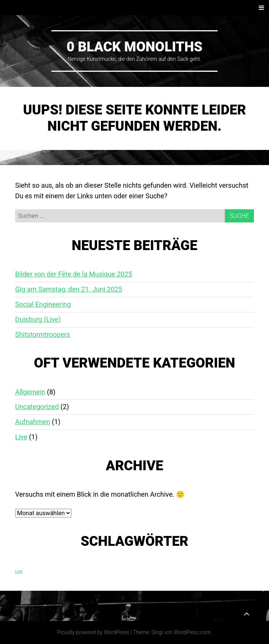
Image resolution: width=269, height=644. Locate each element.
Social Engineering (43, 304)
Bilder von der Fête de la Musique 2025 (74, 274)
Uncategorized (37, 407)
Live (21, 437)
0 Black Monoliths (134, 47)
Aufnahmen (33, 422)
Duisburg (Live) (38, 319)
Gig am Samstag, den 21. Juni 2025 (69, 289)
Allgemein (30, 392)
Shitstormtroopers (43, 334)
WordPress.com (192, 632)
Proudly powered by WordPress (93, 632)
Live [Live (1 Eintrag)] (19, 571)
